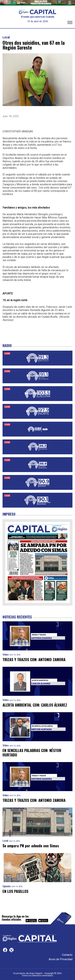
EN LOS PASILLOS (15, 891)
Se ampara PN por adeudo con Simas (31, 846)
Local (6, 37)
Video (6, 655)
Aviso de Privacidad (61, 959)
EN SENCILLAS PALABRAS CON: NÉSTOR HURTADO (32, 753)
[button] (70, 23)
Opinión (7, 886)
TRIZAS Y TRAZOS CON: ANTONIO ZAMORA (34, 660)
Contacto (67, 955)
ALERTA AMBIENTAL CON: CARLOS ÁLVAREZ (35, 705)
